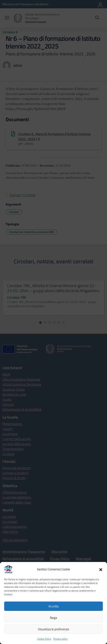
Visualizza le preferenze (53, 629)
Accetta (54, 606)
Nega (53, 618)
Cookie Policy (44, 639)
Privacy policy (60, 639)
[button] (101, 569)
